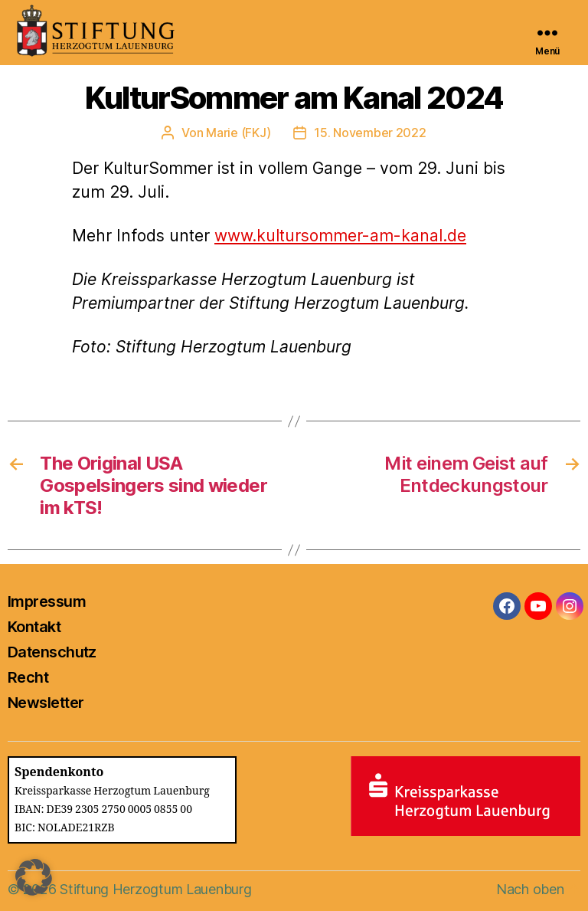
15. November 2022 (370, 133)
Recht (28, 677)
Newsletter (46, 703)
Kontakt (34, 627)
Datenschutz (52, 652)
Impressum (47, 601)
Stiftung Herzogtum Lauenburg (155, 889)
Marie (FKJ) (238, 133)
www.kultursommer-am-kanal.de (340, 236)
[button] (34, 877)
